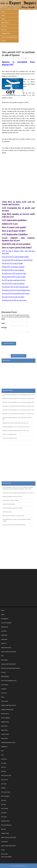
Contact (3, 41)
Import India (4, 639)
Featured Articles (7, 483)
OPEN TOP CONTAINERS (9, 504)
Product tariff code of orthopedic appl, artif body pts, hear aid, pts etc (18, 493)
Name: (3, 319)
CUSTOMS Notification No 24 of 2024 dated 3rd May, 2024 (16, 427)
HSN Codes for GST (6, 776)
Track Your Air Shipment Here (9, 434)
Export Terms (4, 730)
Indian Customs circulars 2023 (9, 837)
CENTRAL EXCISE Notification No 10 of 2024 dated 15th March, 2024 (17, 418)
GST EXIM (4, 813)
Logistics (3, 788)
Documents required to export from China (12, 497)
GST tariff (3, 800)
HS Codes (4, 763)
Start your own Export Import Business (11, 668)
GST (2, 751)
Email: (3, 323)
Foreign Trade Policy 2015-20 (8, 664)
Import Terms (4, 726)
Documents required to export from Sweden (13, 508)
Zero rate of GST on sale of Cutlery (13, 297)
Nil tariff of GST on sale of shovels (13, 270)
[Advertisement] (18, 177)
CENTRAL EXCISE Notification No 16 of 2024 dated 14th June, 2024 (18, 395)
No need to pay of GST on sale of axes (14, 300)
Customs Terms (5, 734)
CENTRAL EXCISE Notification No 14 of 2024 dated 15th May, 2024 (18, 402)
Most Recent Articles (8, 390)
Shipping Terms (5, 722)
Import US (4, 643)
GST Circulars (5, 809)
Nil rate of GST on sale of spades (12, 263)
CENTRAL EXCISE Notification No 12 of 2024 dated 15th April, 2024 (18, 410)
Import (3, 15)
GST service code (6, 792)
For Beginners (5, 619)
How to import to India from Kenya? (11, 500)
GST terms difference (6, 825)
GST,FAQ (3, 771)
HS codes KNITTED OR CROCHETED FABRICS (14, 525)
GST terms (4, 817)
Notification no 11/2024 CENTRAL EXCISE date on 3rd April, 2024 (18, 414)
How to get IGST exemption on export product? (13, 516)
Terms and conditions (6, 857)
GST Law (3, 767)
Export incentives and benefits (9, 652)
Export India (4, 635)
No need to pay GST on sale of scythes (14, 273)
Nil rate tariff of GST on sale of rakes (14, 277)
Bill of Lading (5, 23)
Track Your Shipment (6, 623)
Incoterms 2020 (6, 33)
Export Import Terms (6, 648)
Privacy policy (5, 854)
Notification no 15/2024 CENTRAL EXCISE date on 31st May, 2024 (18, 399)
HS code (3, 672)
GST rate (3, 804)
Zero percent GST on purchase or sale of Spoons (17, 260)
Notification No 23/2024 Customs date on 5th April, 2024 (15, 431)
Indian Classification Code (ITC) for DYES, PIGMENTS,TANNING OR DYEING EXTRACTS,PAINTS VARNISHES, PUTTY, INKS (18, 488)
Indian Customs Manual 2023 (9, 37)
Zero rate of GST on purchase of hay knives (16, 293)
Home (3, 12)
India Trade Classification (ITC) (9, 681)
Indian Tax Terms (5, 821)
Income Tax (4, 693)
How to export (5, 701)
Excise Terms (4, 738)
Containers (4, 689)
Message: (4, 328)
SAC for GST (4, 780)
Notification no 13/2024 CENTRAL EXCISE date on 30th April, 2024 (18, 406)
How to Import (5, 685)
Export (3, 19)
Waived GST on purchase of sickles (13, 267)
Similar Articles (6, 360)
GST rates (4, 26)
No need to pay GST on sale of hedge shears (16, 290)
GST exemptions (24, 58)
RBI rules (4, 30)
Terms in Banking (5, 718)
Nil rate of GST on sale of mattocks (13, 284)
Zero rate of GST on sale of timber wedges (15, 257)
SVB (2, 755)
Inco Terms (4, 631)
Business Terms (5, 714)
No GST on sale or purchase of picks (13, 280)
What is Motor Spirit (7, 512)
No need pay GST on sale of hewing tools (15, 287)
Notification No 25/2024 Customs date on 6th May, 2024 (15, 423)
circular (3, 850)
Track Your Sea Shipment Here (10, 438)
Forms (3, 697)
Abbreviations (4, 627)
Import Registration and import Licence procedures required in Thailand (17, 520)
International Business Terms (8, 743)
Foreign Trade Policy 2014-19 (8, 705)
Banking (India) (5, 676)
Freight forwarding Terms (7, 710)
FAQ (2, 656)
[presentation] (15, 337)
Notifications (4, 747)
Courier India (4, 842)
